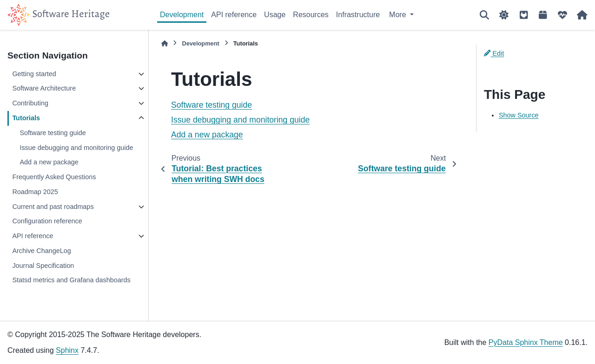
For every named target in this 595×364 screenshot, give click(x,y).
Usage (275, 15)
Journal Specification (43, 266)
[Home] (165, 43)
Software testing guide (53, 133)
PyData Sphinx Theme (526, 342)
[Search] (484, 15)
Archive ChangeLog (41, 251)
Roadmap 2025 (35, 192)
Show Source (519, 115)
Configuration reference (47, 221)
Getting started (34, 74)
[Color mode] (504, 15)
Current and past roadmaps (53, 207)
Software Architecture (44, 88)
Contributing (30, 103)
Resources (311, 15)
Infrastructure (358, 15)
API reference (234, 15)
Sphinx (67, 350)
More (399, 15)
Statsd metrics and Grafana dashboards (71, 280)
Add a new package (49, 162)
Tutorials (26, 118)
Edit (494, 53)
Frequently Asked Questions (54, 177)
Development (182, 15)
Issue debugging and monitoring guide (76, 148)
